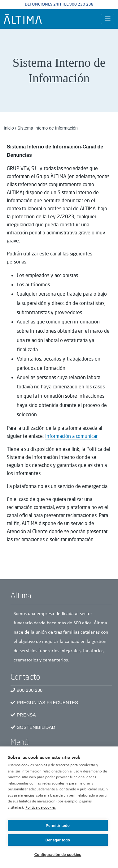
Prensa (26, 715)
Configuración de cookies (58, 855)
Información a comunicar (71, 436)
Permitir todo (58, 826)
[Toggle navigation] (108, 19)
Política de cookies (41, 808)
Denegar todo (58, 840)
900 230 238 (30, 690)
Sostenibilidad (36, 727)
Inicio (9, 128)
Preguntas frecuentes (47, 702)
